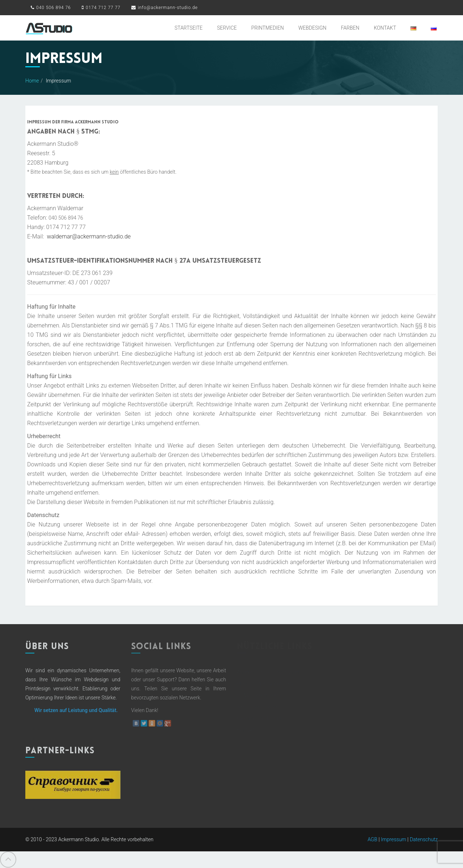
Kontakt (385, 28)
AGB (372, 839)
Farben (350, 28)
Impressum (394, 839)
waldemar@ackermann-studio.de (89, 236)
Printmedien (268, 28)
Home (32, 81)
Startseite (189, 28)
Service (227, 28)
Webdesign (313, 28)
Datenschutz (424, 839)
